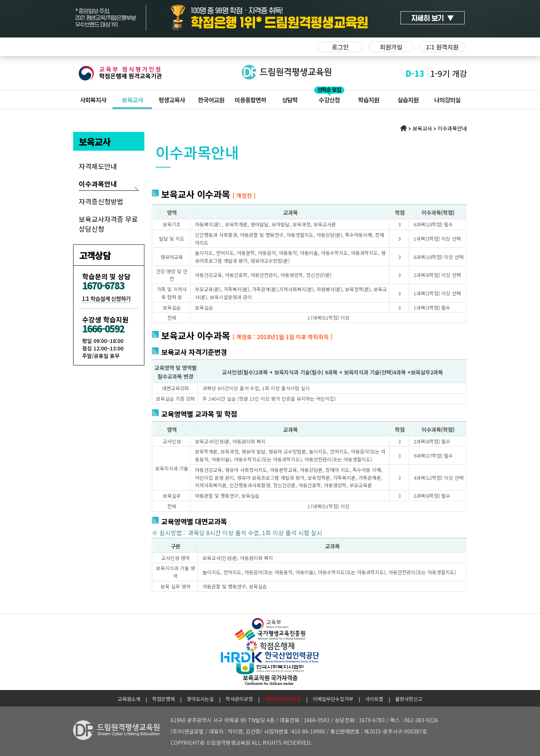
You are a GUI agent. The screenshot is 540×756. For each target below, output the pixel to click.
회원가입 (391, 47)
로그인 (340, 47)
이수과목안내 (98, 184)
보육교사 (132, 100)
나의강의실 (447, 100)
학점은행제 (163, 699)
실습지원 (408, 100)
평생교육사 (172, 100)
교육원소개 (129, 699)
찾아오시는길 (200, 699)
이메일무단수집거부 (333, 699)
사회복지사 (93, 100)
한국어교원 (211, 100)
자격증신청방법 (101, 201)
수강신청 (329, 100)
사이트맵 (374, 699)
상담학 (290, 100)
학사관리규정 (239, 699)
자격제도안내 (98, 166)
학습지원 (369, 100)
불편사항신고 (409, 699)
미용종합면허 (250, 100)
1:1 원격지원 (442, 47)
